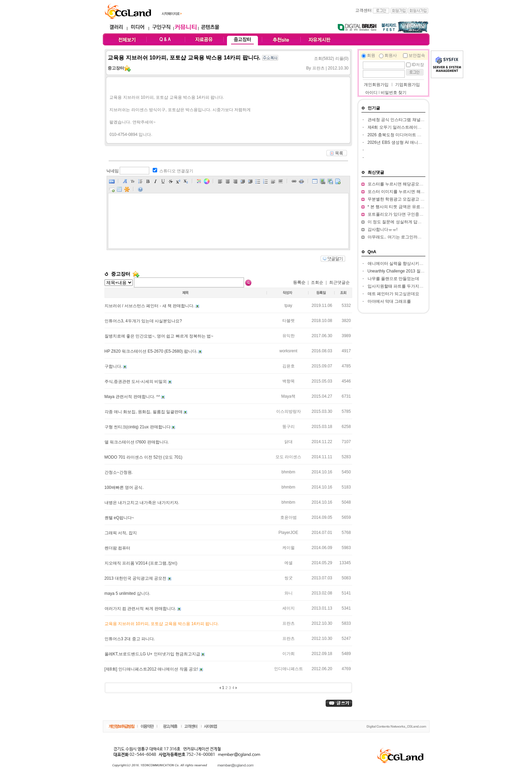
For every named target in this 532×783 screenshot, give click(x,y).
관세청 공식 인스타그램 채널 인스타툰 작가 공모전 (414, 120)
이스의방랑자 (289, 411)
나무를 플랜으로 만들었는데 (394, 279)
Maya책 (288, 396)
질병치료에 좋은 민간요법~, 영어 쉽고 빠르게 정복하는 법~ (159, 336)
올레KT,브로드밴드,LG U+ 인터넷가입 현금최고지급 (153, 654)
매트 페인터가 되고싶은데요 (394, 294)
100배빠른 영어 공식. (124, 487)
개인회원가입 (376, 85)
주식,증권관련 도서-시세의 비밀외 (136, 382)
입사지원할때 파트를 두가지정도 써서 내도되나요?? (416, 286)
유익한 (289, 336)
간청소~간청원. (119, 472)
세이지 (289, 608)
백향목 (289, 381)
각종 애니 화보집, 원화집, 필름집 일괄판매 (144, 412)
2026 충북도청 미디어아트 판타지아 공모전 (408, 135)
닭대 (289, 442)
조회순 (317, 282)
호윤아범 (289, 517)
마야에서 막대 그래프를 (389, 301)
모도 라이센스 (288, 457)
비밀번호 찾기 (394, 93)
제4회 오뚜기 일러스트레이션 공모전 (401, 127)
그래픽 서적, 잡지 (121, 533)
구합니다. (114, 366)
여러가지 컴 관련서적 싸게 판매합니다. (141, 609)
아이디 (371, 93)
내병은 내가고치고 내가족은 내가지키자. (142, 503)
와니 (289, 593)
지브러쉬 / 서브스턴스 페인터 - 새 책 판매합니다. (150, 306)
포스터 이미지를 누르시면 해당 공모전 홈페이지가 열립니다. (423, 192)
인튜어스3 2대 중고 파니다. (130, 639)
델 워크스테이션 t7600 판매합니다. (137, 442)
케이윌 (289, 548)
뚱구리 (289, 427)
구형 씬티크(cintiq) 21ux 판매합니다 (138, 427)
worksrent (288, 351)
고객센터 (363, 10)
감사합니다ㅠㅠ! (383, 229)
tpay (288, 305)
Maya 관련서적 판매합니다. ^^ (133, 397)
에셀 (289, 563)
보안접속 (417, 55)
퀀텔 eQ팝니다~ (119, 518)
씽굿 (289, 578)
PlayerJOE (288, 533)
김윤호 (289, 366)
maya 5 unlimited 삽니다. (127, 593)
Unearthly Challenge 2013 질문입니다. (403, 271)
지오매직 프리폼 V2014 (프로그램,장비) (141, 563)
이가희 (289, 654)
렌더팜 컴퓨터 (117, 548)
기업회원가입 (408, 85)
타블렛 (289, 321)
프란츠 (289, 623)
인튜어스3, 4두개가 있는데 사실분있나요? (143, 321)
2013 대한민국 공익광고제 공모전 (136, 578)
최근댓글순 (339, 282)
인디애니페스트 (289, 669)
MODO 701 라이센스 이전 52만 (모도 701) (144, 457)
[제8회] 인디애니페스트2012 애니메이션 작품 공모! (152, 669)
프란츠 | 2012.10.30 (330, 68)
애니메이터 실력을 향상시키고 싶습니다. (405, 264)
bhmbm (288, 472)
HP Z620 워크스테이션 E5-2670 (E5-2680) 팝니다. (152, 351)
